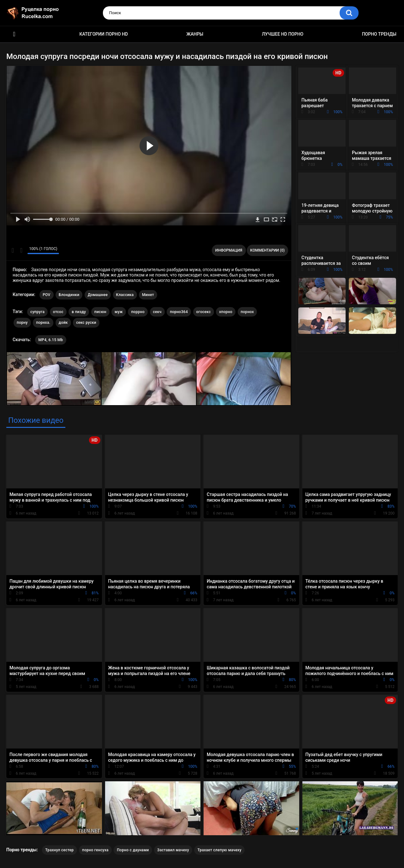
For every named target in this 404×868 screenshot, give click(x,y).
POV (46, 295)
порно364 (179, 312)
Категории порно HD (104, 34)
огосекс (204, 312)
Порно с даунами (133, 850)
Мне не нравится (21, 250)
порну (22, 323)
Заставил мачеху (173, 850)
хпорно (226, 312)
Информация (229, 250)
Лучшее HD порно (283, 34)
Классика (125, 295)
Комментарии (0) (267, 250)
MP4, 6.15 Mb (50, 340)
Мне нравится (13, 250)
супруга (37, 312)
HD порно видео (14, 34)
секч (157, 312)
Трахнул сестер (59, 850)
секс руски (86, 323)
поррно (138, 312)
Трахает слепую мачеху (219, 850)
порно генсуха (95, 850)
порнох (247, 312)
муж (119, 312)
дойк (63, 323)
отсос (58, 312)
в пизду (79, 312)
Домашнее (98, 295)
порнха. (43, 323)
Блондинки (69, 295)
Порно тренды (379, 34)
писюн (100, 312)
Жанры (195, 34)
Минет (148, 295)
